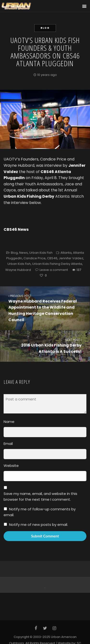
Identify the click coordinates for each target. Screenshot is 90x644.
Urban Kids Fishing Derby (29, 196)
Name (9, 422)
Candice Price (35, 258)
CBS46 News (16, 229)
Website (11, 466)
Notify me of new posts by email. (39, 525)
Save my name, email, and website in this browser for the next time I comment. (40, 496)
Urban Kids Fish (41, 253)
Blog (45, 28)
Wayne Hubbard (18, 270)
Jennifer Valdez (71, 258)
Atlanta (66, 253)
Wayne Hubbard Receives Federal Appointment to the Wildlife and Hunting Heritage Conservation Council (45, 308)
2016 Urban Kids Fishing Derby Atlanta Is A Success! (45, 346)
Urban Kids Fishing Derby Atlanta (57, 264)
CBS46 (52, 258)
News (24, 253)
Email (8, 444)
